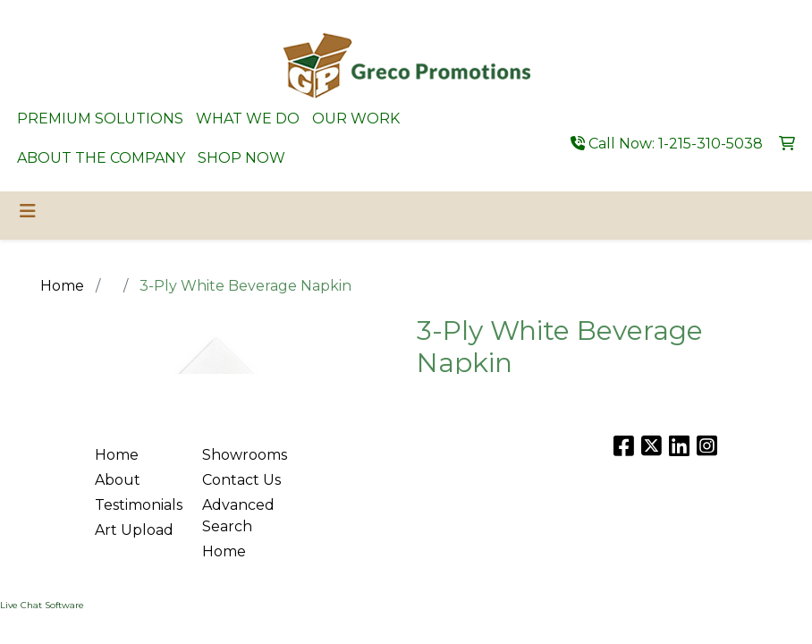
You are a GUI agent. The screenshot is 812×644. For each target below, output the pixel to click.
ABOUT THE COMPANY (101, 158)
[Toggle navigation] (28, 211)
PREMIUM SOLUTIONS (100, 119)
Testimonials (138, 505)
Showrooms (245, 455)
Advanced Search (238, 516)
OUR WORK (356, 119)
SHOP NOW (241, 158)
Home (117, 455)
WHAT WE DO (248, 119)
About (118, 480)
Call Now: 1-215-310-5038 (667, 144)
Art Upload (134, 530)
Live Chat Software (42, 605)
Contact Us (241, 480)
